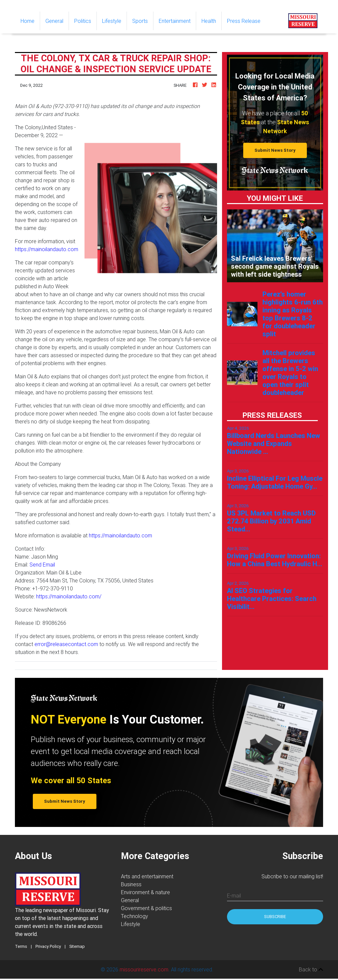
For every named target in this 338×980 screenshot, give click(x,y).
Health (209, 21)
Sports (140, 21)
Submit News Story (275, 150)
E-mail (234, 896)
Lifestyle (112, 21)
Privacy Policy (48, 946)
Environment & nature (145, 892)
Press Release (244, 21)
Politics (83, 21)
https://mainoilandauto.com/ (69, 596)
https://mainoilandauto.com (47, 249)
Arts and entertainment (147, 876)
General (54, 21)
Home (30, 20)
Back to (311, 969)
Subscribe (275, 917)
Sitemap (77, 946)
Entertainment (175, 21)
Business (131, 884)
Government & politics (146, 908)
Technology (135, 916)
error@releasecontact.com (66, 644)
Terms (21, 946)
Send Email (42, 565)
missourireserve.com (144, 969)
